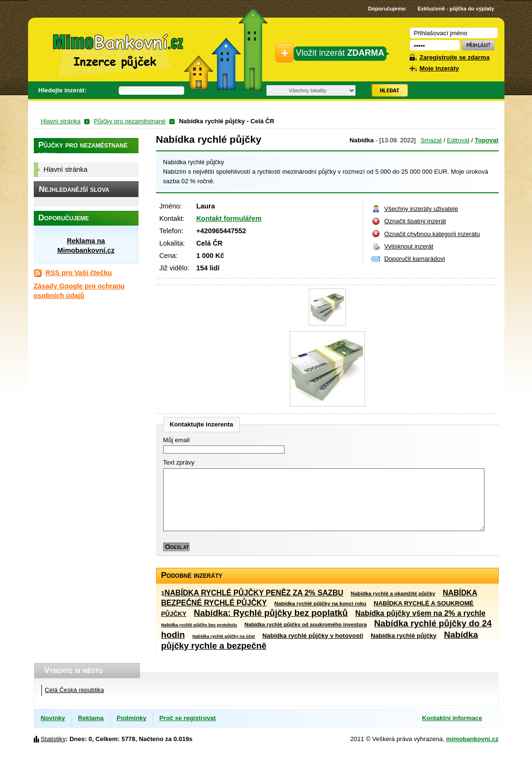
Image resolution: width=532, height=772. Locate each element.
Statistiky (53, 739)
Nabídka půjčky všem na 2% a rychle (420, 613)
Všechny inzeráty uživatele (421, 209)
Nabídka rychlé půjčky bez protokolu (199, 625)
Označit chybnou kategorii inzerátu (432, 234)
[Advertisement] (86, 447)
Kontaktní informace (452, 718)
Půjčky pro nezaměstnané (130, 121)
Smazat (431, 140)
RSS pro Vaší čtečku (79, 273)
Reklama (91, 718)
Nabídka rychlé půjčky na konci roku (320, 604)
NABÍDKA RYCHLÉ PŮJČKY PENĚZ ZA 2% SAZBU (254, 593)
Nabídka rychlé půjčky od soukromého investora (306, 624)
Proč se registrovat (188, 718)
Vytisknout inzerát (409, 246)
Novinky (53, 718)
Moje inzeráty (439, 68)
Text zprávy (179, 462)
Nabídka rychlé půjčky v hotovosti (313, 636)
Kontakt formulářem (229, 218)
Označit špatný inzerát (415, 221)
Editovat (458, 140)
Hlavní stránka (61, 121)
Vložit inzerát (340, 53)
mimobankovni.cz (473, 739)
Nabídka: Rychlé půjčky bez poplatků (271, 613)
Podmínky (132, 718)
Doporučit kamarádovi (415, 259)
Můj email (177, 440)
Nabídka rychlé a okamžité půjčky (393, 594)
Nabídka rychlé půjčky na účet (224, 636)
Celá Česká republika (74, 690)
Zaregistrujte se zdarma (455, 57)
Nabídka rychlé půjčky (404, 636)
